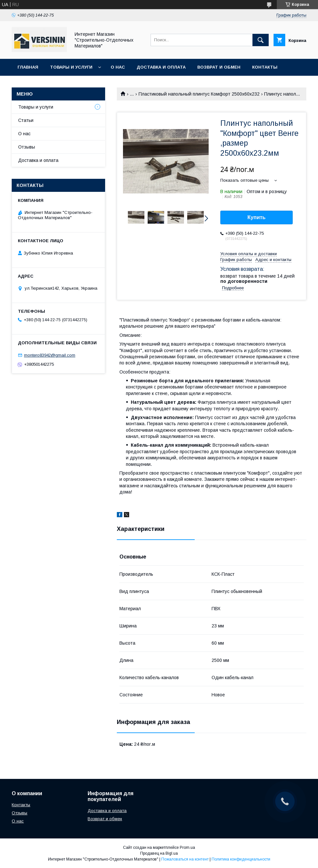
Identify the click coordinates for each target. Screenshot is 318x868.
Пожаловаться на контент (185, 859)
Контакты (265, 67)
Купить (257, 217)
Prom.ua (187, 848)
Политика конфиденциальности (241, 859)
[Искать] (261, 40)
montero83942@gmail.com (50, 355)
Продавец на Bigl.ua (159, 853)
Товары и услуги (71, 67)
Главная (28, 67)
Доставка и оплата (161, 67)
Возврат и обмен (219, 67)
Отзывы (27, 147)
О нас (118, 67)
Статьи (26, 120)
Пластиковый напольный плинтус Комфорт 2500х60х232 (199, 94)
